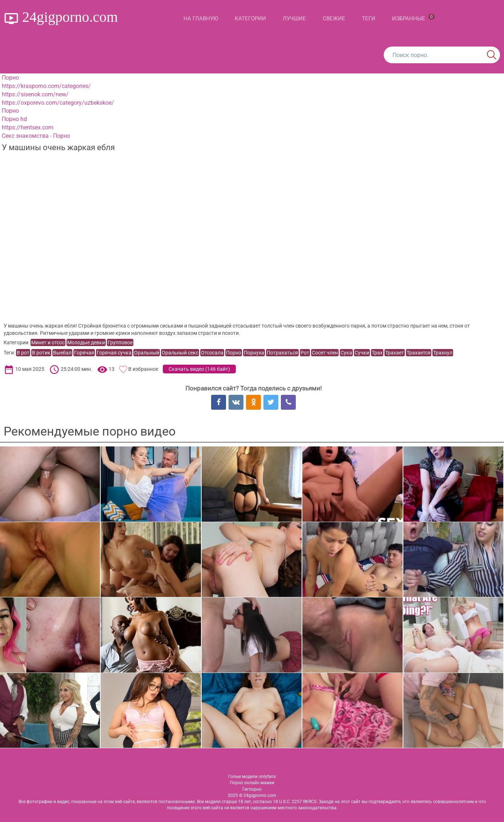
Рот (305, 353)
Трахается (419, 353)
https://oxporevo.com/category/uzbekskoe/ (58, 103)
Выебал (62, 353)
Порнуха (254, 353)
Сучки (362, 353)
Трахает (395, 353)
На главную (201, 19)
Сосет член (325, 353)
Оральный (147, 353)
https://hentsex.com (28, 127)
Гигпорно (252, 789)
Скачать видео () (199, 369)
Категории (250, 19)
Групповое (120, 342)
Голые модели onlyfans (252, 777)
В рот (23, 353)
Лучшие (294, 19)
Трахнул (443, 353)
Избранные (413, 18)
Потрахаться (282, 353)
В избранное (143, 369)
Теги (369, 19)
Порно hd (14, 119)
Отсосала (212, 353)
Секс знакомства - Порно (36, 136)
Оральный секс (180, 353)
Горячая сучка (114, 353)
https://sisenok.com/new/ (35, 94)
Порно (10, 78)
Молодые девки (86, 342)
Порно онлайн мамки (252, 783)
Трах (377, 353)
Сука (346, 353)
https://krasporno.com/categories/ (46, 86)
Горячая (84, 353)
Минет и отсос (48, 342)
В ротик (41, 353)
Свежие (334, 19)
